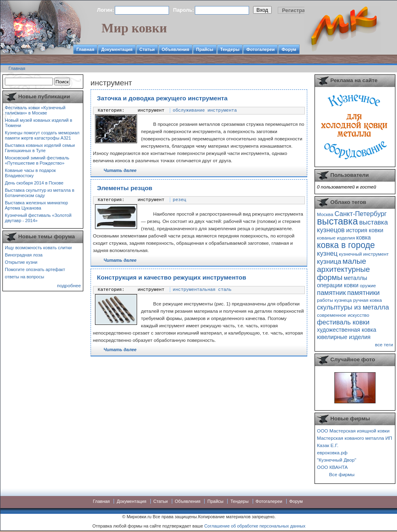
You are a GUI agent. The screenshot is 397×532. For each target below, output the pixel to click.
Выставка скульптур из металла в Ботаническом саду (40, 193)
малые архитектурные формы (343, 269)
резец (179, 200)
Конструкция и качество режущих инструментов (172, 277)
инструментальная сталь (202, 290)
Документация (117, 49)
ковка (363, 237)
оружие (368, 285)
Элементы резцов (125, 188)
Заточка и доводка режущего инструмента (162, 98)
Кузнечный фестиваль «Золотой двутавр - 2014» (38, 218)
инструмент (151, 110)
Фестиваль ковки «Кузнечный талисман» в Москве (35, 110)
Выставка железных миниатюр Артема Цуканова (36, 205)
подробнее (69, 285)
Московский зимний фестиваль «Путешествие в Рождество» (37, 160)
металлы (355, 278)
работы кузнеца (334, 300)
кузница (329, 261)
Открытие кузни (21, 262)
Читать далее (120, 170)
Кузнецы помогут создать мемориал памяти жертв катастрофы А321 (42, 135)
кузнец (327, 253)
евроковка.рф (332, 453)
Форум (289, 49)
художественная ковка (347, 330)
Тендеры (230, 49)
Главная (85, 49)
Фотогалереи (260, 49)
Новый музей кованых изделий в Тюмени (39, 123)
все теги (384, 344)
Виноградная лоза (24, 255)
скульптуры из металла (353, 307)
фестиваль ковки (343, 322)
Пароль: (184, 10)
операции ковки (338, 285)
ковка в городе (346, 245)
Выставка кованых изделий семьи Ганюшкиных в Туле (40, 148)
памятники (364, 292)
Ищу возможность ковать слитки (38, 248)
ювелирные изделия (344, 337)
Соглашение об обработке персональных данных (255, 526)
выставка (337, 221)
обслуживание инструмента (205, 110)
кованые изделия (336, 238)
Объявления (175, 49)
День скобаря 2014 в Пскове (34, 183)
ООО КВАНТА (332, 467)
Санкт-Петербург (360, 214)
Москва (325, 214)
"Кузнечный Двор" (337, 460)
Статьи (147, 49)
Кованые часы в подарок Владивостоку (30, 173)
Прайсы (205, 49)
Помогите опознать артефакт (35, 269)
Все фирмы (342, 474)
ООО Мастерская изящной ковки (353, 431)
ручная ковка (367, 300)
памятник (331, 292)
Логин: (106, 10)
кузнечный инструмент (364, 254)
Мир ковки (134, 28)
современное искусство (343, 315)
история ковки (365, 230)
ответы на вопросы (24, 277)
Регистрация (298, 10)
